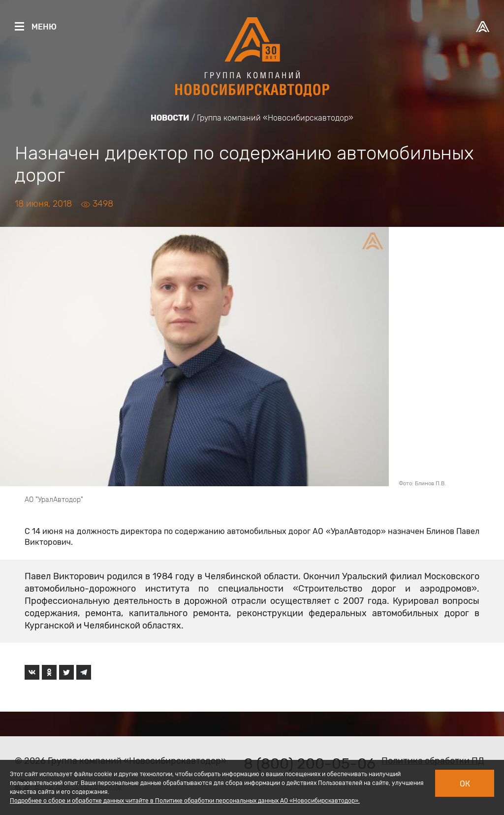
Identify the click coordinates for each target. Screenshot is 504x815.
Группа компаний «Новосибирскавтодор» (275, 118)
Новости (170, 118)
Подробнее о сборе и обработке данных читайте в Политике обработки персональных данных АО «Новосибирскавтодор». (185, 801)
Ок (465, 784)
